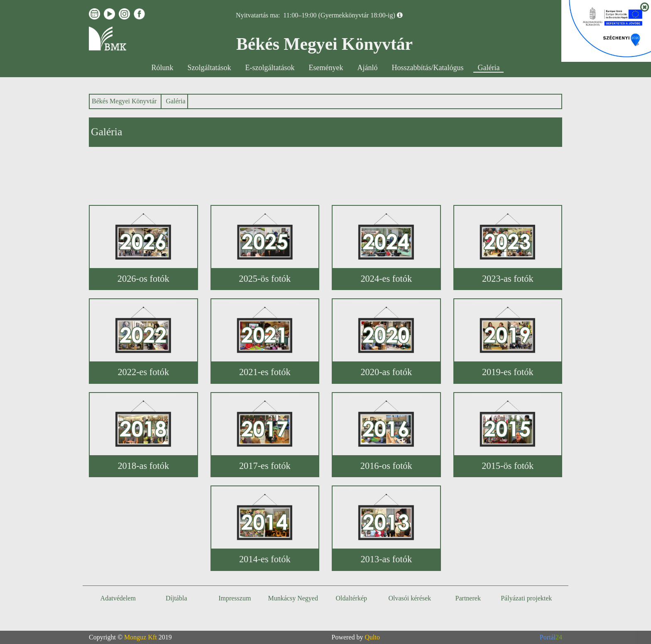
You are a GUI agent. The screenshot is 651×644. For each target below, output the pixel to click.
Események (326, 68)
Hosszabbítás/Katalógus (428, 68)
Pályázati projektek (526, 598)
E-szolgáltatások (270, 68)
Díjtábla (176, 598)
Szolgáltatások (209, 68)
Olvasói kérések (410, 598)
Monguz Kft (141, 637)
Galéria (488, 68)
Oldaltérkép (351, 598)
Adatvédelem (118, 598)
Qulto (372, 637)
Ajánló (368, 68)
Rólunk (163, 68)
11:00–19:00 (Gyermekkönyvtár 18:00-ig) (339, 15)
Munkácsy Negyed (293, 598)
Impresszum (235, 598)
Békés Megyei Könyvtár (124, 101)
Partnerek (468, 598)
